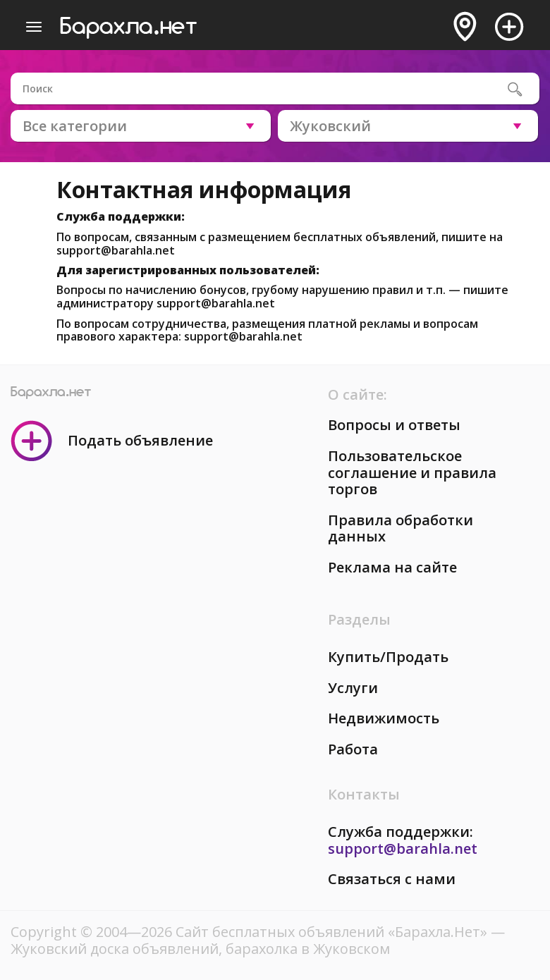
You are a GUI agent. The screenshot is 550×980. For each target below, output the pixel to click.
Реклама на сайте (392, 567)
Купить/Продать (388, 657)
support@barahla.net (116, 250)
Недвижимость (384, 718)
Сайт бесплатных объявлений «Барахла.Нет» (333, 932)
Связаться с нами (392, 879)
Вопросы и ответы (394, 425)
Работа (353, 749)
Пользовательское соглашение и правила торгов (412, 472)
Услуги (353, 688)
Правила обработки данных (401, 528)
